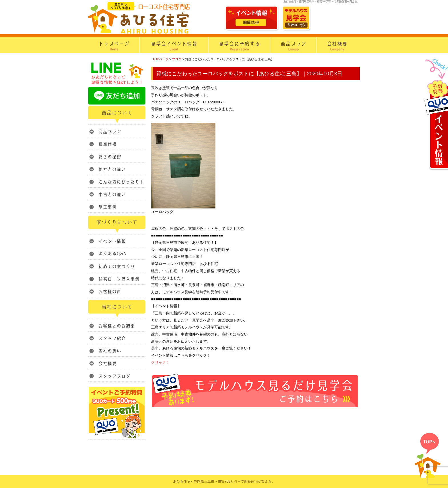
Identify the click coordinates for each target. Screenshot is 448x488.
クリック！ (160, 363)
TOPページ (161, 59)
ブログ (177, 59)
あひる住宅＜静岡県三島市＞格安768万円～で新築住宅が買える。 (224, 481)
